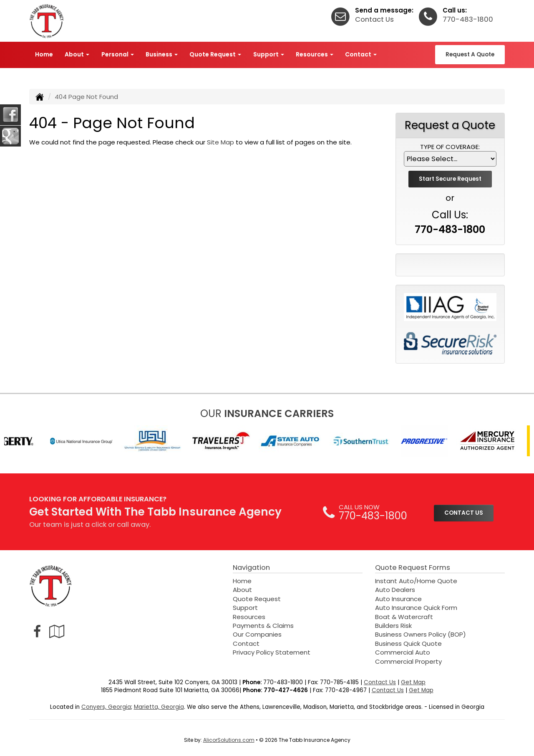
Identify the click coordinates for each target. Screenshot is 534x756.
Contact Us (374, 19)
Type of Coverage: (450, 147)
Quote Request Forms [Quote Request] (413, 568)
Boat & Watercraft (404, 617)
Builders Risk (393, 626)
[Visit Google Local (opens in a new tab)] (57, 631)
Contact (246, 643)
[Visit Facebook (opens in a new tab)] (37, 631)
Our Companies (257, 634)
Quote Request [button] (215, 54)
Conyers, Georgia (106, 707)
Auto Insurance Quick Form (416, 608)
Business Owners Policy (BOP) (421, 634)
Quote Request (257, 599)
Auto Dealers (395, 590)
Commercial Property (408, 661)
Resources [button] (315, 54)
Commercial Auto (403, 652)
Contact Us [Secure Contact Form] (380, 682)
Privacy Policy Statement (272, 652)
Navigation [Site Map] (251, 568)
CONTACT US (464, 513)
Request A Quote (470, 54)
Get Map (413, 682)
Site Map (220, 142)
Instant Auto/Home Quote (416, 581)
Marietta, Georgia (159, 707)
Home (44, 54)
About (242, 590)
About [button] (77, 54)
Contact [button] (361, 54)
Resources (249, 617)
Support (245, 608)
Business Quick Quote (408, 643)
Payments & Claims (263, 626)
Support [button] (269, 54)
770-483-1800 (468, 19)
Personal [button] (118, 54)
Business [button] (162, 54)
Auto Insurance (398, 599)
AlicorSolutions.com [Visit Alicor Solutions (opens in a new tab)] (229, 740)
